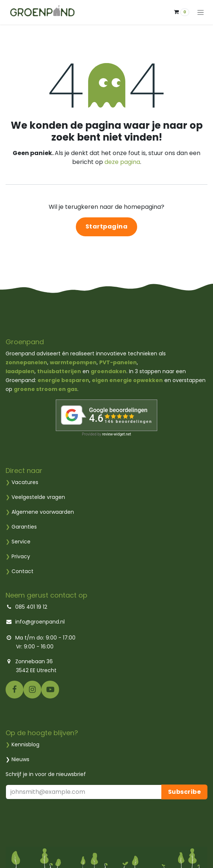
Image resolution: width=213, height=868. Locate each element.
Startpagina (107, 226)
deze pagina (122, 162)
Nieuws (20, 759)
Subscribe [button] (185, 792)
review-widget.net (117, 434)
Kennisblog (25, 744)
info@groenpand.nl (40, 622)
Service (18, 542)
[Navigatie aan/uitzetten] (201, 12)
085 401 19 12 (30, 607)
